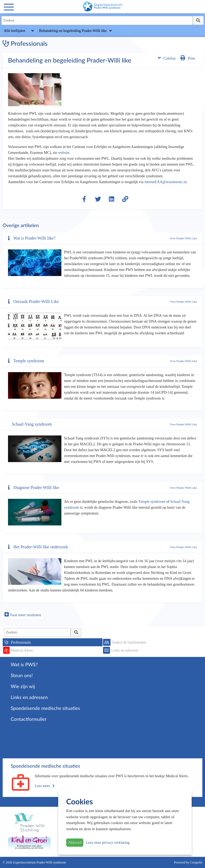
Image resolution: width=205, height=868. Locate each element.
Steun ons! (22, 675)
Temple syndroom (26, 361)
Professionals (21, 642)
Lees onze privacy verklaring (108, 843)
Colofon (167, 58)
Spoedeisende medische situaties (45, 708)
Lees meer (45, 786)
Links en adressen (125, 650)
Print (188, 58)
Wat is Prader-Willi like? (32, 238)
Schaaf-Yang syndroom (32, 424)
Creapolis (196, 862)
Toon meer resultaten (23, 614)
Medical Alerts (22, 650)
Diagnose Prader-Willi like (33, 488)
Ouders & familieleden (129, 642)
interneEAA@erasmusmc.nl (165, 182)
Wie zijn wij (23, 686)
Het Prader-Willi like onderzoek (38, 547)
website (64, 153)
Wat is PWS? (24, 664)
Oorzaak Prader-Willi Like (33, 301)
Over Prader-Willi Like (183, 238)
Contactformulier (29, 719)
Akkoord (75, 843)
